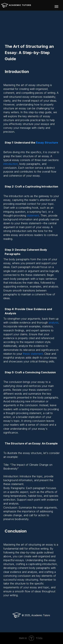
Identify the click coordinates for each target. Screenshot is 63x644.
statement (33, 216)
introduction (11, 164)
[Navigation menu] (56, 7)
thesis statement (33, 354)
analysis (54, 323)
